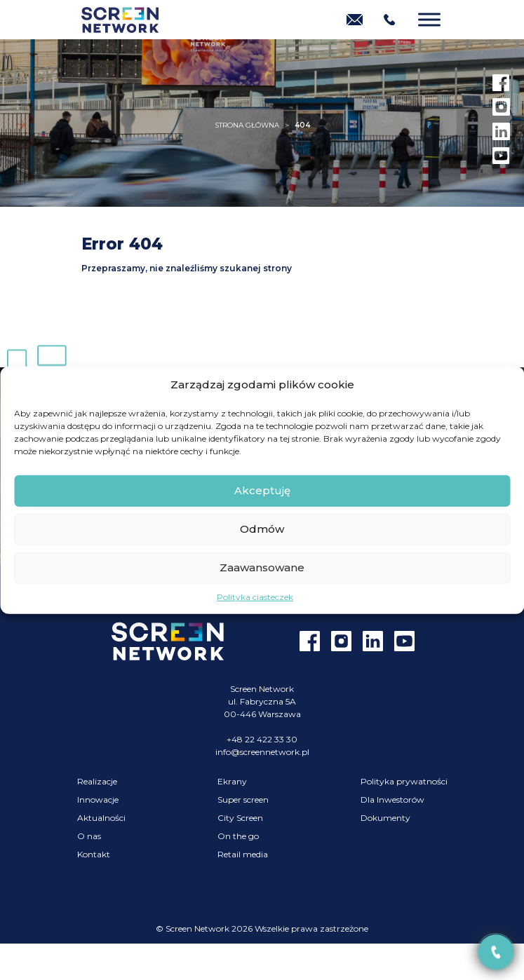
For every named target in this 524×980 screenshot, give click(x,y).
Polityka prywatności (404, 781)
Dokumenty (385, 818)
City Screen (240, 818)
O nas (89, 836)
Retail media (243, 854)
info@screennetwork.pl (262, 752)
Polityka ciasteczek (255, 596)
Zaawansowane (262, 567)
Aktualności (101, 818)
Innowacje (98, 799)
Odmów (262, 529)
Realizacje (97, 781)
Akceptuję (262, 490)
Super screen (243, 799)
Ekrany (232, 781)
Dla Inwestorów (392, 799)
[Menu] (429, 19)
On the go (238, 836)
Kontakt (94, 854)
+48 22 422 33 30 (262, 739)
